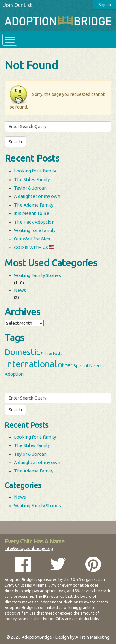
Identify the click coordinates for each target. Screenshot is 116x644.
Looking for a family (35, 171)
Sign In (105, 5)
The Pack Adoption (34, 222)
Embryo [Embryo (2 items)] (46, 354)
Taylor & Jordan (30, 188)
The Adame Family (34, 205)
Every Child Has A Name (26, 585)
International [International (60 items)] (31, 364)
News (20, 290)
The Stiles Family (32, 179)
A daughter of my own (37, 196)
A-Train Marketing (92, 637)
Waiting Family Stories (37, 275)
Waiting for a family (35, 230)
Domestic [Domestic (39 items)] (22, 352)
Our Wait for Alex (32, 239)
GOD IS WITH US (34, 247)
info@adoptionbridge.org (29, 548)
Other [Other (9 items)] (65, 365)
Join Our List (18, 5)
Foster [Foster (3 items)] (59, 353)
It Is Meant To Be (32, 213)
